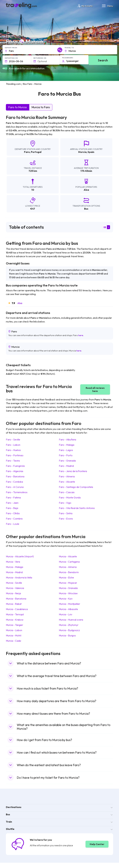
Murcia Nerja (13, 593)
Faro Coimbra (14, 519)
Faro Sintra (66, 513)
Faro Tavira (13, 461)
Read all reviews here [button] (95, 389)
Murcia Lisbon (14, 630)
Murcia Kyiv (66, 599)
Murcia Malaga (14, 567)
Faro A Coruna (15, 487)
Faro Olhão (13, 513)
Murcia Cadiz (13, 641)
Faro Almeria (67, 476)
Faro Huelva (13, 450)
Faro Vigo (65, 503)
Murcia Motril (14, 635)
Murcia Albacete (68, 609)
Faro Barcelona (15, 476)
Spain (91, 152)
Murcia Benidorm (69, 572)
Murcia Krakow (15, 620)
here (81, 335)
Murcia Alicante (68, 556)
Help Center (97, 844)
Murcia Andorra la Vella (19, 577)
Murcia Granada (68, 588)
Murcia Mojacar (68, 583)
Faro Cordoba (14, 482)
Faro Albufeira (67, 440)
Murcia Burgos (67, 635)
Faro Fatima (13, 497)
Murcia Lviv (66, 614)
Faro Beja (12, 508)
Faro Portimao (15, 455)
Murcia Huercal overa (71, 620)
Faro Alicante (67, 482)
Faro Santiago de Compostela (76, 487)
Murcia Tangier (14, 625)
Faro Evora (66, 519)
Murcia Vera (13, 562)
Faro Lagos (66, 450)
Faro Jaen (12, 503)
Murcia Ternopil (15, 614)
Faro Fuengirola (15, 466)
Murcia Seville (14, 583)
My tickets (85, 6)
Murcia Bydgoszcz (69, 630)
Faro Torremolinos (17, 492)
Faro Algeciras (15, 471)
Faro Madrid (66, 466)
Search (103, 60)
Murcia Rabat (14, 604)
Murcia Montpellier (69, 604)
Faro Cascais (67, 492)
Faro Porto (66, 455)
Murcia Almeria (68, 567)
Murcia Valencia (15, 588)
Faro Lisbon (13, 445)
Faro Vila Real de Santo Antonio (77, 508)
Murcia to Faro (41, 107)
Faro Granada (67, 461)
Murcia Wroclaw (68, 593)
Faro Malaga (67, 445)
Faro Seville (13, 440)
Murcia (82, 152)
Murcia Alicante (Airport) (20, 556)
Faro (27, 152)
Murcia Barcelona (16, 599)
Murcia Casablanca (17, 609)
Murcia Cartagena (69, 562)
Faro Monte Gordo (70, 497)
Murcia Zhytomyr (69, 625)
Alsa (20, 303)
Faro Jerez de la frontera (73, 471)
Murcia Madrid (14, 572)
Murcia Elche (66, 577)
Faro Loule (13, 524)
